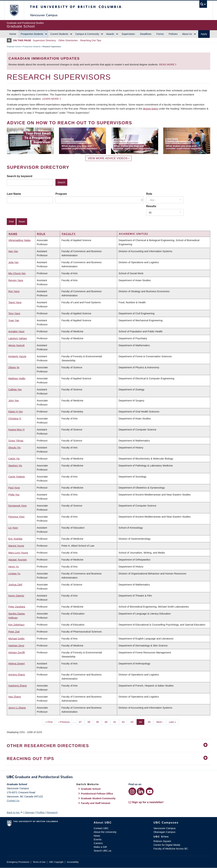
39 (99, 722)
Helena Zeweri (17, 663)
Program (61, 194)
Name (13, 234)
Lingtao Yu (14, 573)
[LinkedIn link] (141, 791)
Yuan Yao (14, 320)
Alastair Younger (18, 560)
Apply (204, 34)
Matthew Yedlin (17, 378)
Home (13, 34)
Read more (167, 64)
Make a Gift (100, 847)
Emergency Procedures (18, 862)
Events (98, 839)
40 (107, 722)
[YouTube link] (150, 791)
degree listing (150, 109)
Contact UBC (101, 828)
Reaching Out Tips (91, 40)
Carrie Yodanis (17, 477)
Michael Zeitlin (16, 639)
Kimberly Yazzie (17, 356)
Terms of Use (39, 862)
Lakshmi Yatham (18, 338)
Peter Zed (14, 632)
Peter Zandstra (17, 607)
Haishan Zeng (16, 645)
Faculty (69, 234)
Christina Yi (15, 418)
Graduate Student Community (98, 798)
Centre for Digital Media (167, 845)
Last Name (14, 194)
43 (133, 722)
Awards (110, 34)
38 (90, 722)
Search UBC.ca (102, 851)
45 (150, 722)
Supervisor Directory (44, 40)
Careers (98, 843)
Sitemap (29, 812)
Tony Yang (14, 313)
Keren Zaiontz (16, 596)
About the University (105, 832)
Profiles (41, 812)
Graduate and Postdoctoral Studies (108, 777)
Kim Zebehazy (16, 625)
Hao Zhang (15, 697)
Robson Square (162, 841)
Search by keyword (19, 176)
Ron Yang (14, 291)
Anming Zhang (17, 675)
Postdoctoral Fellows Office (97, 794)
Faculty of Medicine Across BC (171, 849)
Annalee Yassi (16, 331)
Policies (173, 34)
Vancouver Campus (165, 828)
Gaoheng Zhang (17, 686)
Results (151, 206)
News (97, 836)
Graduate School (14, 47)
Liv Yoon (13, 528)
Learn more (50, 99)
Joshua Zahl (15, 585)
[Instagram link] (132, 791)
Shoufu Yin (14, 447)
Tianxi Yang (15, 302)
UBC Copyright (56, 862)
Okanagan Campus (164, 832)
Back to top (15, 812)
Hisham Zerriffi (17, 652)
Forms (160, 34)
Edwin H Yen (16, 412)
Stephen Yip (15, 465)
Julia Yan (13, 262)
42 (125, 722)
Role (149, 194)
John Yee (14, 400)
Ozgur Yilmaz (16, 441)
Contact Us (13, 801)
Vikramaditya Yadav (19, 240)
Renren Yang (16, 280)
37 (81, 722)
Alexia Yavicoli (16, 345)
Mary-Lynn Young (18, 553)
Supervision (128, 34)
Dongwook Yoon (17, 506)
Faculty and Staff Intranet (96, 803)
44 (142, 722)
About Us (187, 34)
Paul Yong (14, 488)
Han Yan (13, 251)
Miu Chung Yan (17, 273)
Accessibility (73, 862)
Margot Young (16, 546)
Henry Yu (13, 567)
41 (116, 722)
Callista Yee (15, 389)
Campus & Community (87, 34)
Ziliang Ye (14, 367)
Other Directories (68, 40)
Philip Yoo (14, 495)
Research (52, 812)
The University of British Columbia (14, 10)
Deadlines (146, 34)
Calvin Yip (14, 459)
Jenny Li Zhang (17, 708)
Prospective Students (32, 34)
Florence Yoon (16, 517)
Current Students (59, 34)
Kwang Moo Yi (16, 430)
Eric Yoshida (15, 539)
